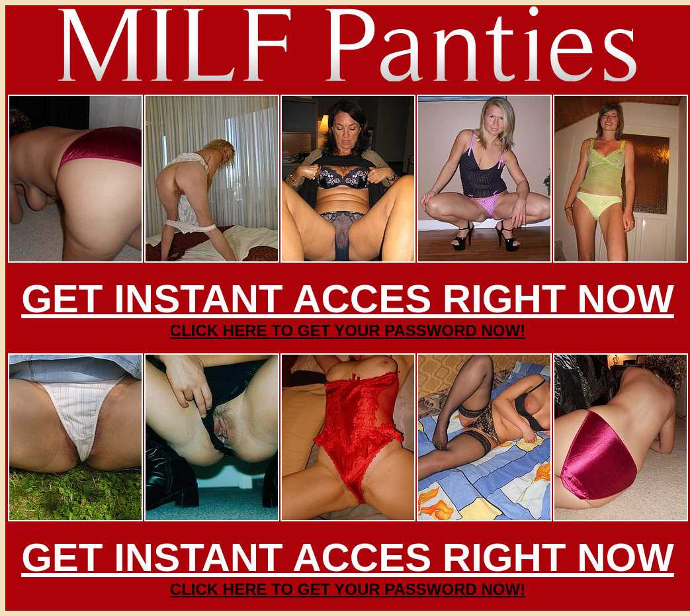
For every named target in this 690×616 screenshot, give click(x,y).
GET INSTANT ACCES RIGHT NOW (348, 299)
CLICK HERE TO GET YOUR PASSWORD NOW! (348, 330)
